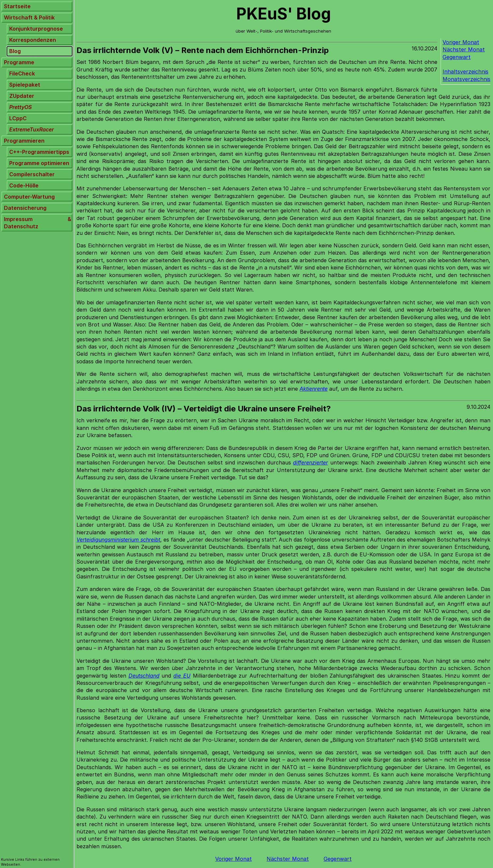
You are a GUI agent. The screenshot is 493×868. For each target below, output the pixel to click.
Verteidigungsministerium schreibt (118, 540)
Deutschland (144, 676)
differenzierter (310, 462)
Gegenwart (457, 57)
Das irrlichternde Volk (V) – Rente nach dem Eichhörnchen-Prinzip (203, 50)
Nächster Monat (464, 49)
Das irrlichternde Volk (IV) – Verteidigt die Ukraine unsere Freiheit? (204, 409)
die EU (182, 676)
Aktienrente (314, 389)
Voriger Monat (461, 42)
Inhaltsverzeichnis (465, 71)
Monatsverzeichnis (466, 79)
